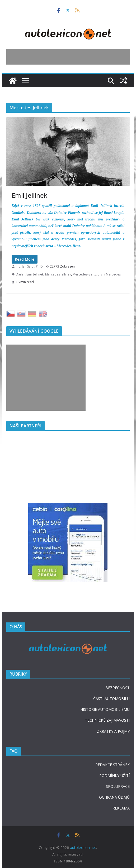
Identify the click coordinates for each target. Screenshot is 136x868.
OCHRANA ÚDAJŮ (114, 797)
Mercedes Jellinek (58, 274)
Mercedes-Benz (84, 274)
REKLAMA (121, 808)
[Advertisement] (68, 57)
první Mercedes (109, 274)
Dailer (20, 274)
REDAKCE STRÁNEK (112, 765)
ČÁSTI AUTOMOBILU (111, 699)
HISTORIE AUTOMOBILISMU (105, 709)
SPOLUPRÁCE (118, 786)
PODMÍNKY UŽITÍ (114, 776)
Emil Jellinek (29, 195)
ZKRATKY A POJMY (113, 731)
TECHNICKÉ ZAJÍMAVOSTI (107, 720)
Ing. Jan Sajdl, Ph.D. (30, 266)
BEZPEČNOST (118, 688)
